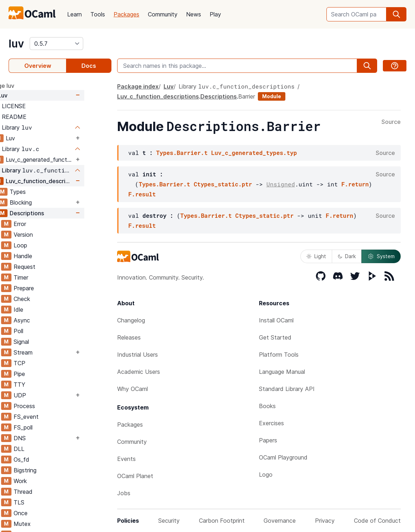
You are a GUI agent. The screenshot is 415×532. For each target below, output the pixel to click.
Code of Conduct (377, 521)
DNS (47, 438)
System (381, 256)
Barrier (247, 96)
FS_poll (50, 427)
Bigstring (52, 470)
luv (16, 44)
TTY (47, 385)
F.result (142, 194)
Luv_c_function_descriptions (67, 181)
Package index (138, 86)
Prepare (51, 288)
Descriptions (54, 213)
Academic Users (139, 372)
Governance (280, 521)
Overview (38, 66)
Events (126, 459)
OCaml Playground (283, 457)
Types (45, 192)
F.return (355, 184)
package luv (25, 86)
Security (169, 521)
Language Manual (282, 372)
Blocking (48, 202)
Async (49, 320)
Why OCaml (132, 389)
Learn (74, 14)
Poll (46, 331)
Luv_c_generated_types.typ (254, 153)
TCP (47, 363)
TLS (46, 502)
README (41, 117)
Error (47, 224)
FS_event (53, 417)
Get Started (275, 337)
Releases (129, 337)
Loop (47, 245)
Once (48, 513)
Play (215, 14)
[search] (396, 14)
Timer (48, 277)
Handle (50, 256)
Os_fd (49, 460)
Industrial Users (137, 355)
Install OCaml (276, 320)
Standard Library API (287, 389)
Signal (48, 342)
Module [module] (272, 96)
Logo (266, 475)
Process (51, 406)
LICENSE (41, 106)
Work (47, 481)
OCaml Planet (135, 476)
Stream (50, 352)
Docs (89, 66)
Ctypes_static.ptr (223, 184)
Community (163, 14)
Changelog (131, 320)
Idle (46, 310)
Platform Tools (279, 355)
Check (49, 299)
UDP (47, 395)
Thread (50, 492)
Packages (126, 14)
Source (391, 122)
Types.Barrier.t (182, 153)
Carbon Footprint (222, 521)
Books (267, 406)
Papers (268, 440)
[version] (56, 44)
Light (316, 256)
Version (50, 235)
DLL (46, 449)
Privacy (325, 521)
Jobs (124, 493)
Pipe (46, 374)
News (194, 14)
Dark (347, 256)
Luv (30, 95)
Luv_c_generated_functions (67, 160)
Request (52, 267)
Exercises (271, 423)
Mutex (49, 524)
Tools (98, 14)
